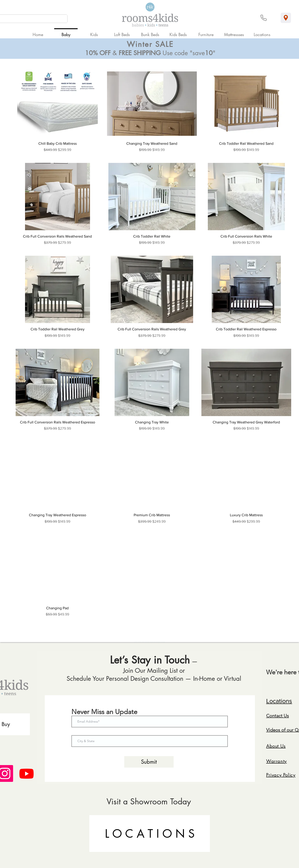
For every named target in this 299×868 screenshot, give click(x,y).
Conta (272, 716)
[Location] (286, 18)
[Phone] (264, 18)
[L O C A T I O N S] (150, 834)
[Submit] (149, 762)
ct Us (284, 716)
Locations (279, 701)
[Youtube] (27, 773)
